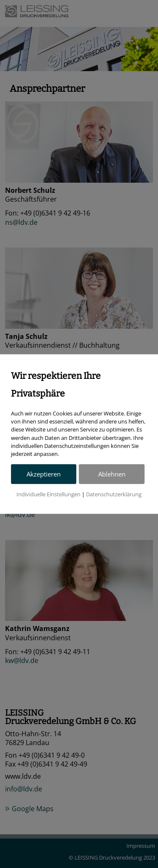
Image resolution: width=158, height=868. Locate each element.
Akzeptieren (44, 474)
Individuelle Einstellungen (48, 494)
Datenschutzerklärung (114, 494)
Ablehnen (112, 474)
